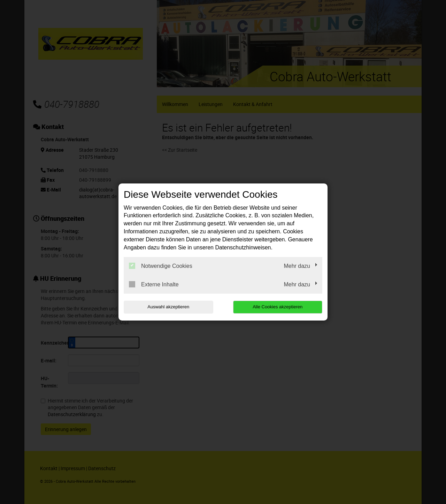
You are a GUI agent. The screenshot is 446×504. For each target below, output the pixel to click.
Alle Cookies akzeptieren (278, 307)
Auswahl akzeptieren (168, 307)
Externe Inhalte (154, 284)
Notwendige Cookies (161, 266)
